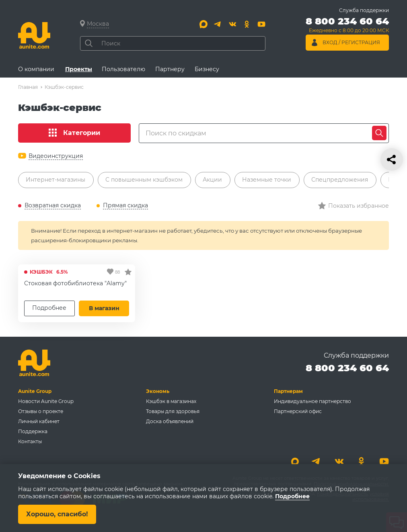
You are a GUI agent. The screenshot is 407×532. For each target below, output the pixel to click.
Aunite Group (35, 391)
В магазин (104, 308)
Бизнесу (207, 69)
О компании (36, 69)
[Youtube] (261, 24)
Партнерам (288, 391)
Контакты (30, 441)
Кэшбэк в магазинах (171, 401)
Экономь (158, 391)
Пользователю (123, 69)
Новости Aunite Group (46, 401)
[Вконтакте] (232, 24)
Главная (28, 87)
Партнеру (170, 69)
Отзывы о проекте (41, 411)
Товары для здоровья (173, 411)
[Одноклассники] (247, 24)
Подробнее (49, 308)
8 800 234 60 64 (347, 368)
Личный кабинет (39, 421)
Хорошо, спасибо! (57, 514)
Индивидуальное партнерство (312, 401)
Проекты (79, 69)
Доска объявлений (170, 421)
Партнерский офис (298, 411)
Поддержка (33, 431)
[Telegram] (218, 24)
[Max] (203, 24)
